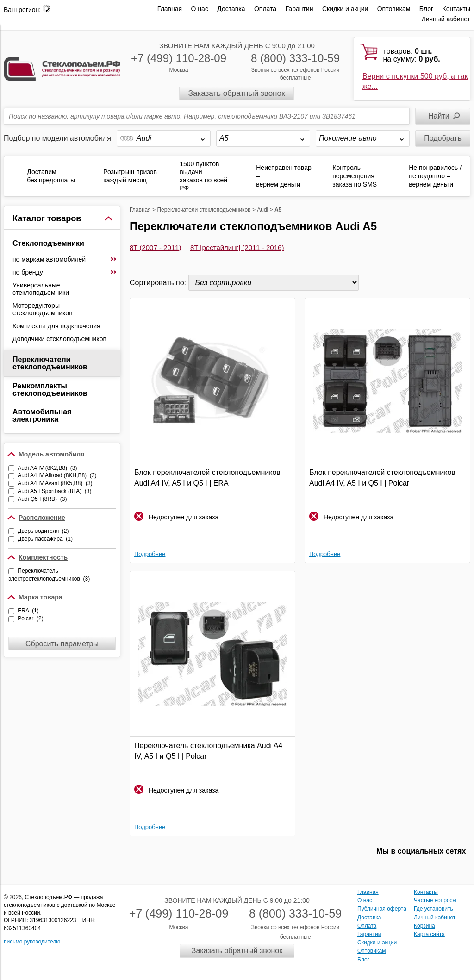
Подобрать (443, 138)
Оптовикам (394, 9)
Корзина (424, 926)
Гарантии (299, 9)
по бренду (65, 272)
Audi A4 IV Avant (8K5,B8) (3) (55, 483)
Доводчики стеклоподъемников (59, 339)
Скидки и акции (345, 9)
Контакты (456, 9)
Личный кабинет (446, 19)
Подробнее (150, 554)
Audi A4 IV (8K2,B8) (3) (47, 468)
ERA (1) (28, 611)
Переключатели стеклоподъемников (50, 363)
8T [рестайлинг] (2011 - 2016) (237, 247)
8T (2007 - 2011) (155, 247)
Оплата (265, 9)
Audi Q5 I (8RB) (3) (42, 499)
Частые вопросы (435, 900)
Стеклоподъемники (48, 243)
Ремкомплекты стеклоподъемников (50, 390)
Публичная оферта (382, 909)
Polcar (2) (30, 618)
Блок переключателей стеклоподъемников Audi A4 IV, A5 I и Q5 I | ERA (207, 478)
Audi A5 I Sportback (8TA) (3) (54, 491)
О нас (200, 9)
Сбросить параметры (62, 644)
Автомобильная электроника (42, 415)
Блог (426, 9)
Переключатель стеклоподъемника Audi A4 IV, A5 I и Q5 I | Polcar (208, 751)
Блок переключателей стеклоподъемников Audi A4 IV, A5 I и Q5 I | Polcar (382, 478)
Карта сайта (429, 934)
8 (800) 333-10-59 (295, 58)
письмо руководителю (32, 942)
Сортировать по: (159, 283)
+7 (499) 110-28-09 (179, 58)
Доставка (231, 9)
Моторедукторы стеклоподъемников (43, 309)
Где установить (433, 909)
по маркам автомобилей (65, 259)
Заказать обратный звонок (237, 93)
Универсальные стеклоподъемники (41, 289)
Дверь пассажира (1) (45, 539)
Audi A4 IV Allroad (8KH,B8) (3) (57, 475)
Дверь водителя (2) (43, 531)
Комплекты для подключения (56, 326)
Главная (170, 9)
